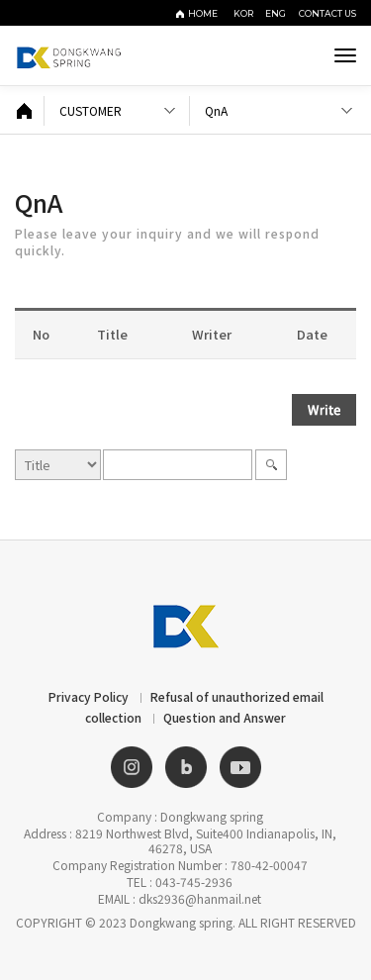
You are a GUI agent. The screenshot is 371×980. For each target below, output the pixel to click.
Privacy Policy (89, 696)
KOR (246, 13)
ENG (279, 13)
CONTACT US (327, 13)
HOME (203, 13)
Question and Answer (225, 717)
